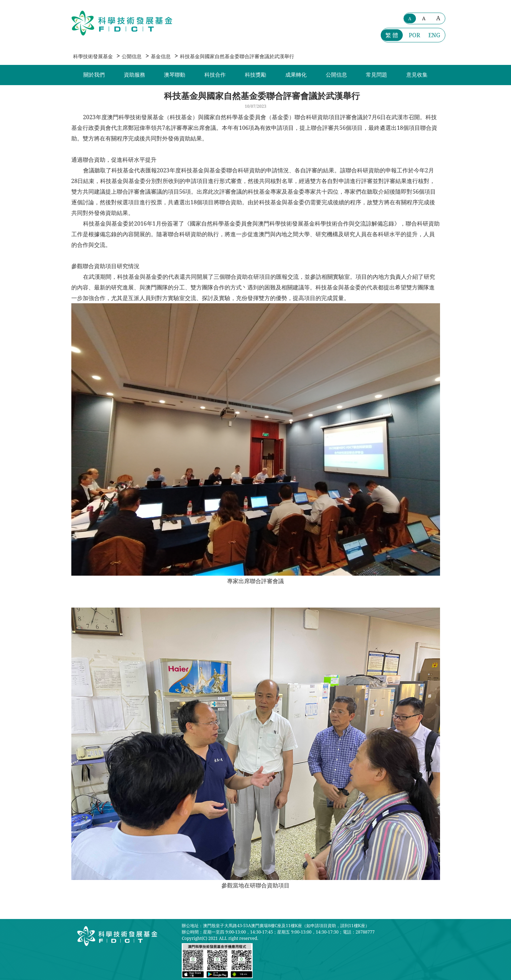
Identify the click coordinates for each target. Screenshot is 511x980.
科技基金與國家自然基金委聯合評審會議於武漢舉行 (237, 56)
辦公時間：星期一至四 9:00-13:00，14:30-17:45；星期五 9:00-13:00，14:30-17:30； (262, 932)
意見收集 (417, 75)
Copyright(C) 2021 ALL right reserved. (220, 938)
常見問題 (377, 75)
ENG (434, 35)
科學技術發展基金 (93, 56)
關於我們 (94, 75)
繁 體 (392, 35)
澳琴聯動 (175, 75)
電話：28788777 (359, 932)
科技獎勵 (255, 75)
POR (414, 35)
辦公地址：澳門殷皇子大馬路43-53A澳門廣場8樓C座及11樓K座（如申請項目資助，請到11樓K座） (276, 926)
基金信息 (161, 56)
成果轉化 (296, 75)
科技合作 (215, 75)
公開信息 (132, 56)
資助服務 (134, 75)
